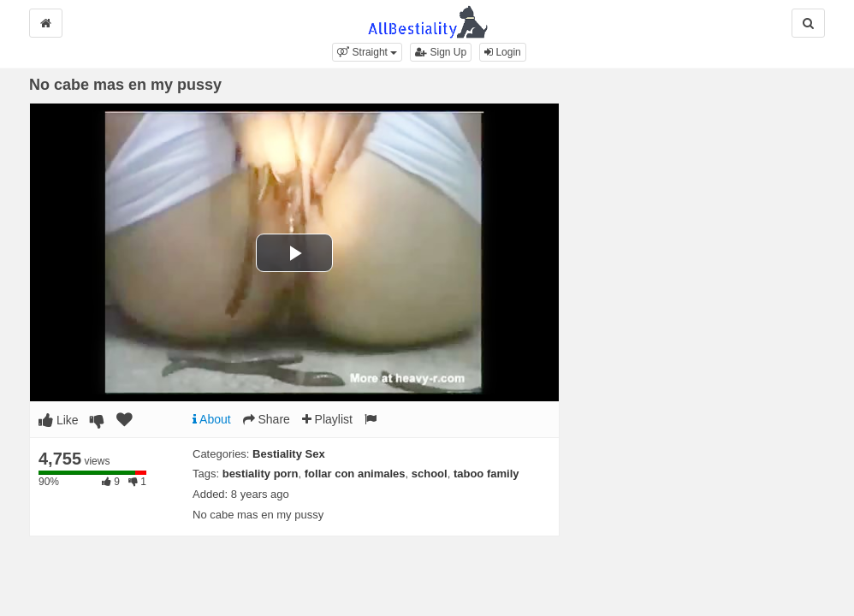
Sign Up (441, 52)
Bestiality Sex (289, 454)
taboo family (486, 474)
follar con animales (355, 474)
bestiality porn (261, 474)
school (430, 474)
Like (59, 420)
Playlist (327, 419)
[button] (367, 52)
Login (503, 52)
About (212, 419)
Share (267, 419)
